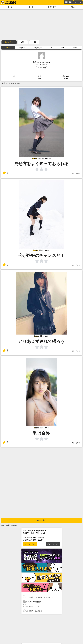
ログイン (78, 2)
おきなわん (9, 42)
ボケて (3, 525)
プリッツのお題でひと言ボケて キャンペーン (42, 596)
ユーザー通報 (42, 68)
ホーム (10, 7)
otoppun (15, 525)
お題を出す (52, 7)
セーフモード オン (30, 544)
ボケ (23, 42)
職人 (73, 7)
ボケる (31, 7)
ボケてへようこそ (53, 544)
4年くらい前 (76, 173)
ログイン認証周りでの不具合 (42, 610)
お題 (34, 42)
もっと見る (42, 520)
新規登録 (68, 2)
